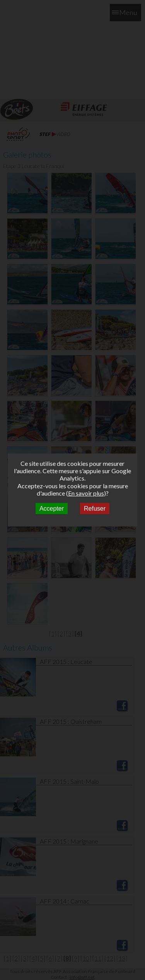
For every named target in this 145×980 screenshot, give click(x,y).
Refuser (95, 509)
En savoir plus (86, 493)
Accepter (52, 509)
